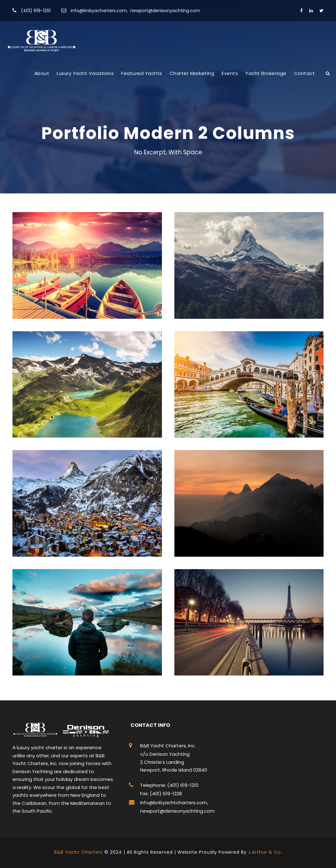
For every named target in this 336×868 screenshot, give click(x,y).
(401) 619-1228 (165, 794)
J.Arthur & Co (265, 852)
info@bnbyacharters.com (99, 11)
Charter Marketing (192, 73)
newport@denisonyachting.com (165, 11)
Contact (305, 73)
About (42, 73)
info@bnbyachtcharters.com (174, 803)
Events (230, 73)
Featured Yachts (142, 73)
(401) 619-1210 (36, 11)
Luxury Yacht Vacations (85, 73)
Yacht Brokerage (266, 73)
